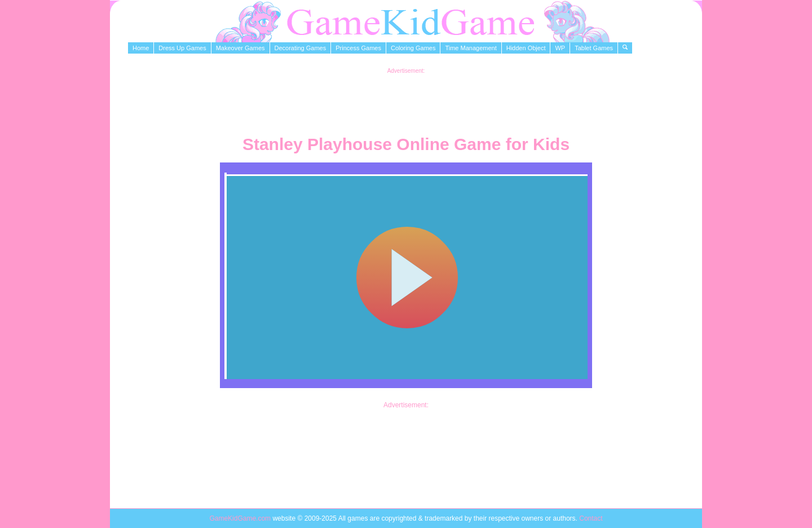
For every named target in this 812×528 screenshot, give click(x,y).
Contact (591, 518)
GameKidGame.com (241, 518)
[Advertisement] (406, 99)
